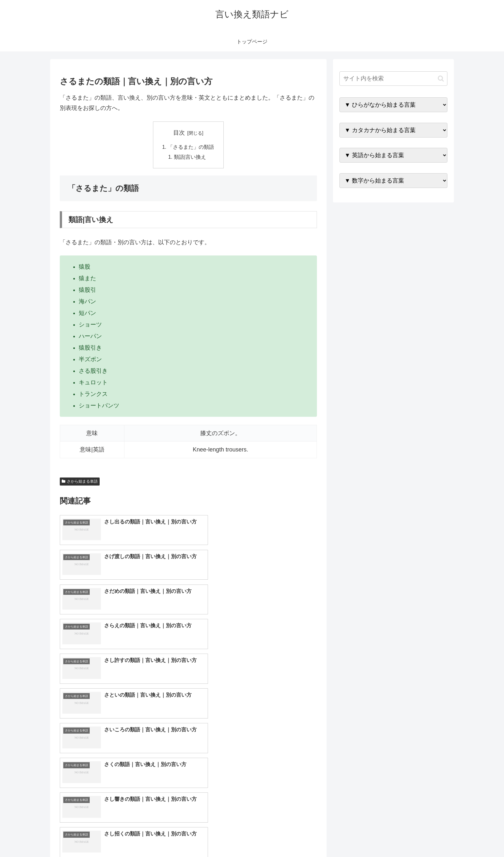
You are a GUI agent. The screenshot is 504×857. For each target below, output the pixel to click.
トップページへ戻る (376, 837)
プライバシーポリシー (425, 837)
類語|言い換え (190, 157)
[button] (441, 79)
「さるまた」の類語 (191, 147)
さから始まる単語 (80, 482)
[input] (393, 79)
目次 (179, 133)
